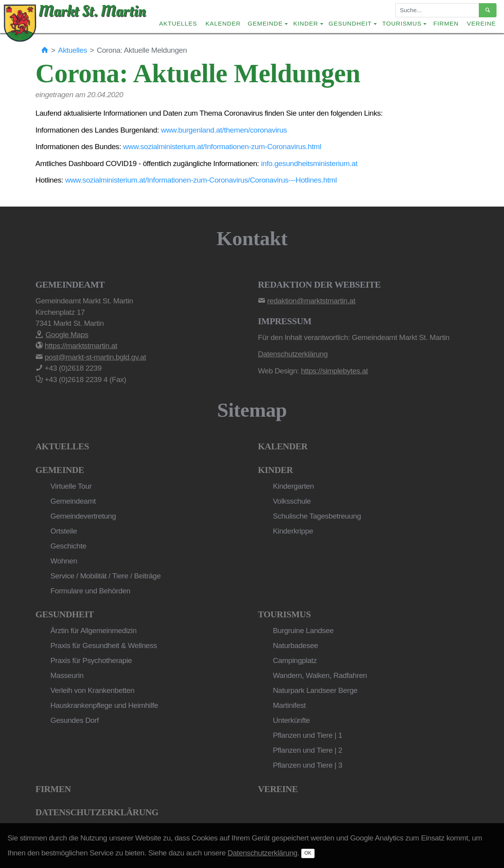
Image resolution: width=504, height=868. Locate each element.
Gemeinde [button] (265, 23)
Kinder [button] (306, 23)
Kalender (223, 23)
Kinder (275, 470)
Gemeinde (60, 470)
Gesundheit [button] (350, 23)
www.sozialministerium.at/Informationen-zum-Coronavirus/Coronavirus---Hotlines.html (201, 180)
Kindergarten (293, 486)
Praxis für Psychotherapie (91, 660)
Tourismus (284, 614)
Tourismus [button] (402, 23)
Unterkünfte (291, 720)
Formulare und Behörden (90, 591)
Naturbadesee (296, 645)
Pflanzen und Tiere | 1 (308, 735)
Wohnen (64, 561)
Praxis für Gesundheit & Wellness (104, 645)
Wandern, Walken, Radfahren (320, 675)
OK (308, 853)
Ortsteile (64, 531)
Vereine (482, 23)
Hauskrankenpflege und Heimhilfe (104, 705)
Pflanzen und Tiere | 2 (308, 750)
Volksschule (292, 501)
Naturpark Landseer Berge (315, 690)
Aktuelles (178, 23)
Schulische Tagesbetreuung (317, 516)
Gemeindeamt (73, 501)
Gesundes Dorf (75, 720)
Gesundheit (65, 614)
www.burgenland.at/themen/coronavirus (224, 130)
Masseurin (67, 675)
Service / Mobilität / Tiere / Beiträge (106, 576)
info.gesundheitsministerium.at (309, 163)
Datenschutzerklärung (97, 812)
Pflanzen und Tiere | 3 (308, 765)
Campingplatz (295, 660)
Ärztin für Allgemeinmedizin (94, 631)
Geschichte (68, 546)
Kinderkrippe (293, 531)
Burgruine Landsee (303, 631)
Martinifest (289, 705)
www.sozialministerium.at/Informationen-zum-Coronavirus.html (222, 147)
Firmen (446, 23)
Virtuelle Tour (71, 486)
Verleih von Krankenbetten (92, 690)
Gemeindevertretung (83, 516)
